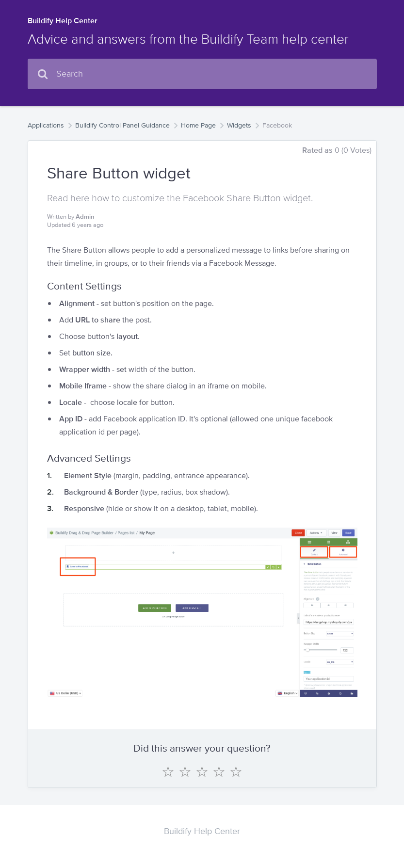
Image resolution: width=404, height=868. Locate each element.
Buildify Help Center (63, 21)
